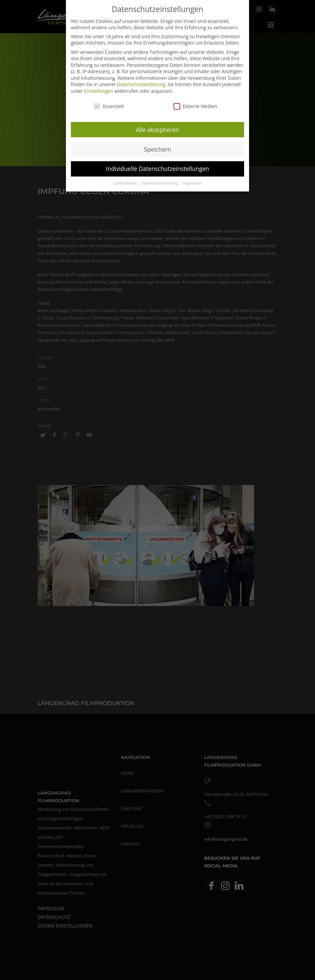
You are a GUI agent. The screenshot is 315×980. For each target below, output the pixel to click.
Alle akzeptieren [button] (157, 129)
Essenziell (109, 106)
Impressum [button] (192, 183)
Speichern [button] (157, 148)
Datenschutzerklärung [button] (160, 183)
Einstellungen (99, 90)
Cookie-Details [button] (126, 183)
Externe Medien (195, 106)
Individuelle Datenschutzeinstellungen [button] (157, 168)
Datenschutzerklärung (141, 84)
